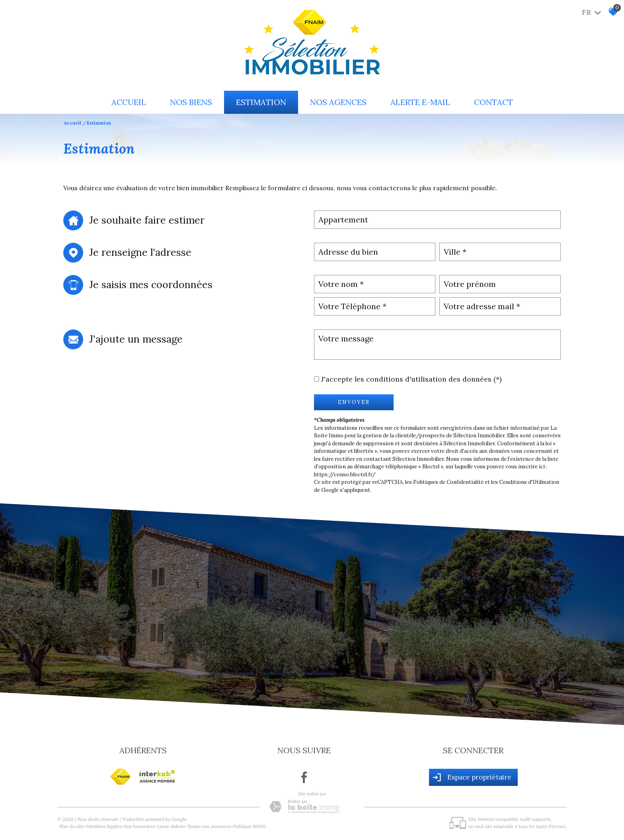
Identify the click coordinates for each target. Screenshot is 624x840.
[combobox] (437, 220)
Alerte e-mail (420, 102)
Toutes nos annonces (209, 826)
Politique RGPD (250, 826)
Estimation (261, 102)
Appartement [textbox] (343, 219)
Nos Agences (338, 102)
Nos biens (191, 102)
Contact (493, 102)
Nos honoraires (140, 826)
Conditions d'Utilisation (529, 482)
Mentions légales (104, 826)
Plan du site (71, 826)
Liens (163, 826)
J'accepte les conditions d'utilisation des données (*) (411, 379)
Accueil (129, 102)
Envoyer (354, 402)
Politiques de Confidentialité (448, 482)
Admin (178, 826)
